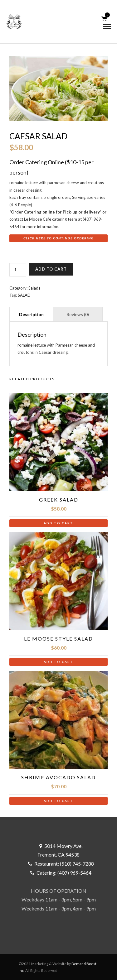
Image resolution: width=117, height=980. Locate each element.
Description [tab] (31, 314)
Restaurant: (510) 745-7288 (64, 864)
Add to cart (51, 269)
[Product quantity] (18, 270)
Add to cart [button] (58, 523)
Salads (34, 288)
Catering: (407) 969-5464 (64, 873)
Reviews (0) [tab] (78, 314)
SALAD (24, 295)
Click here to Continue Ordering (59, 238)
